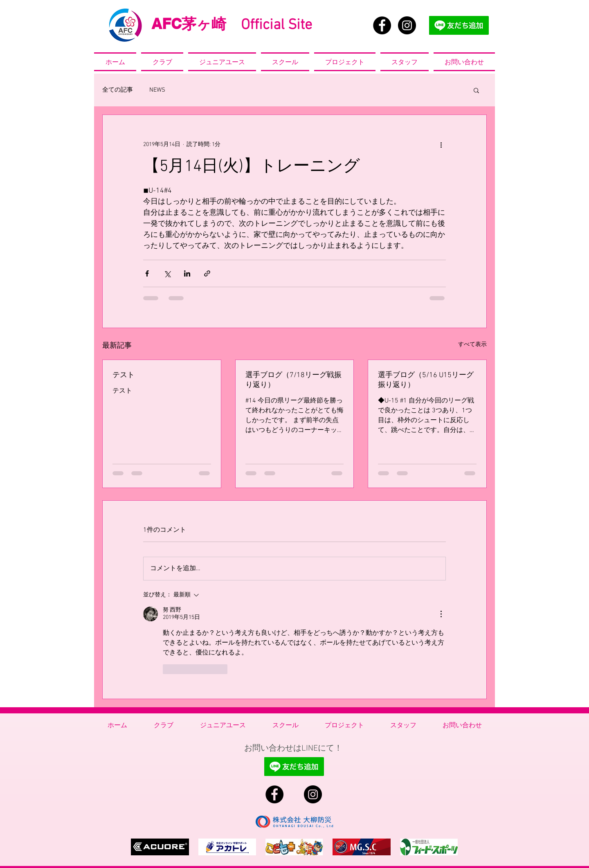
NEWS (157, 90)
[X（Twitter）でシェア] (167, 273)
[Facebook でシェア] (147, 273)
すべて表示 (472, 345)
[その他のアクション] (441, 144)
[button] (476, 90)
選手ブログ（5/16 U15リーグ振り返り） (426, 380)
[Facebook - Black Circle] (382, 25)
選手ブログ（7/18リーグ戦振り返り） (293, 380)
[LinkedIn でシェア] (187, 273)
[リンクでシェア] (207, 273)
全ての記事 (118, 90)
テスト (124, 375)
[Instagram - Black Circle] (407, 25)
